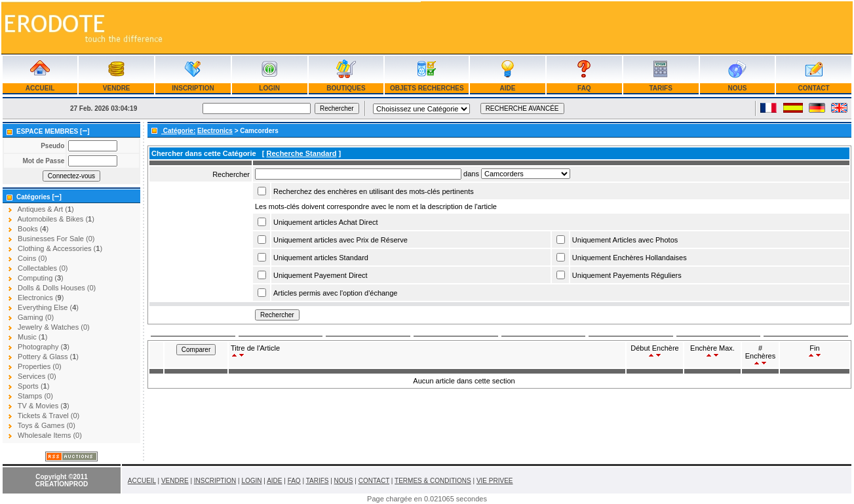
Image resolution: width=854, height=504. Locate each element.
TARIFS (661, 88)
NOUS (737, 88)
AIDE (508, 88)
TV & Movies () (44, 406)
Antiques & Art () (45, 209)
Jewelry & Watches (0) (54, 327)
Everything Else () (48, 307)
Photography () (44, 347)
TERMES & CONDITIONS (433, 481)
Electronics (215, 131)
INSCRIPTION (193, 88)
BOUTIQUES (346, 88)
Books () (33, 229)
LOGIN (270, 88)
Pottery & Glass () (48, 357)
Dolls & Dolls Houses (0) (57, 288)
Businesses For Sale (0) (56, 239)
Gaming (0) (36, 317)
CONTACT (814, 88)
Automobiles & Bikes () (55, 219)
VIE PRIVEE (495, 481)
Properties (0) (40, 366)
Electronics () (41, 298)
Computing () (41, 278)
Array (526, 174)
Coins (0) (32, 258)
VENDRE (116, 88)
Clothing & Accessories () (60, 248)
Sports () (33, 386)
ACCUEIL (40, 88)
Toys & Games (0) (47, 425)
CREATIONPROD (62, 484)
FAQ (584, 88)
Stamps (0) (35, 396)
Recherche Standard (301, 153)
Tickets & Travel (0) (49, 416)
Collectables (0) (43, 268)
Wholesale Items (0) (50, 435)
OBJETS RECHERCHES (427, 88)
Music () (32, 337)
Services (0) (37, 376)
